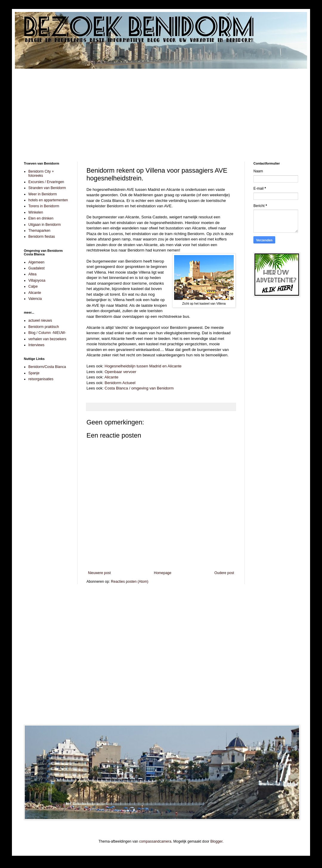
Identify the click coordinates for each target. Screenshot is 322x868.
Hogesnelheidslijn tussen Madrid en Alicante (143, 366)
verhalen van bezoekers (47, 339)
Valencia (35, 299)
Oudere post (224, 573)
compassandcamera (155, 841)
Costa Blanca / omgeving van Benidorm (139, 388)
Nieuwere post (99, 573)
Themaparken (39, 231)
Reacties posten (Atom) (130, 582)
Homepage (163, 573)
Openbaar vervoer (120, 372)
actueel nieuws (40, 320)
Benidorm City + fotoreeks (41, 174)
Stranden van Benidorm (47, 188)
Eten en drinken (41, 218)
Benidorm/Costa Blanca (47, 367)
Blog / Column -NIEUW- (47, 333)
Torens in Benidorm (44, 206)
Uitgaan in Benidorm (45, 225)
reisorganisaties (41, 379)
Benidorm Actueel (120, 383)
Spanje (34, 373)
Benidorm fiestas (42, 237)
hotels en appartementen (48, 200)
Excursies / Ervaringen (46, 182)
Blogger (216, 841)
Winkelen (36, 212)
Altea (32, 274)
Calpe (33, 286)
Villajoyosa (37, 280)
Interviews (36, 345)
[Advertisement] (161, 111)
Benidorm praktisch (44, 327)
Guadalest (37, 268)
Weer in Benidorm (43, 194)
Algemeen (36, 262)
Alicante (111, 377)
